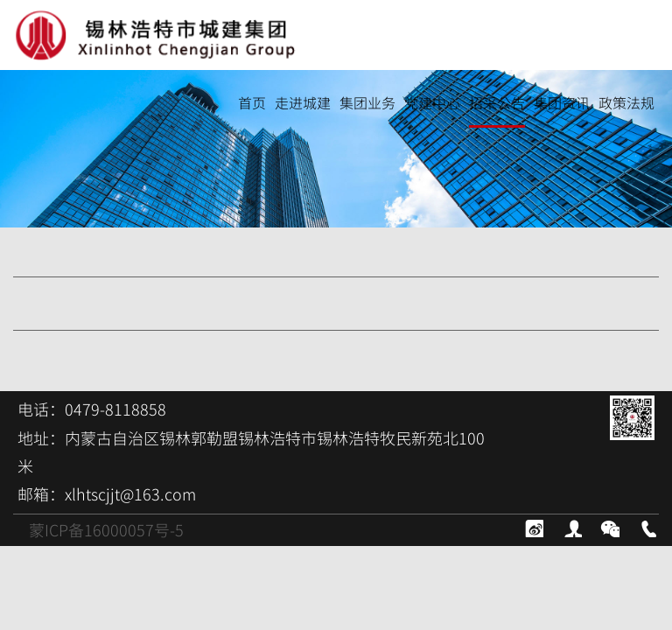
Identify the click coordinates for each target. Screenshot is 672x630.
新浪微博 (533, 527)
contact (571, 527)
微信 (609, 527)
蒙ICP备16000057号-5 (106, 530)
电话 (647, 527)
